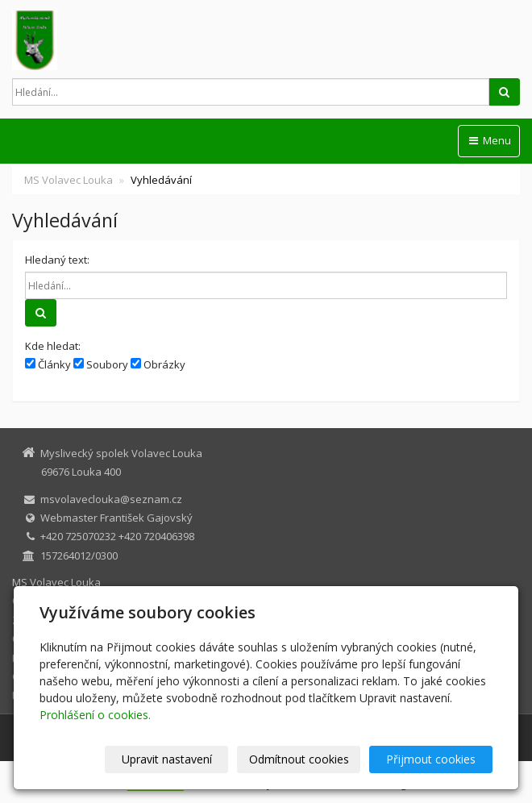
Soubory (101, 364)
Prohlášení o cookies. (95, 715)
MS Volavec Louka (69, 180)
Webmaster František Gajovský (116, 518)
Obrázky (158, 364)
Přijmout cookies (431, 759)
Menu (489, 140)
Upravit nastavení (167, 759)
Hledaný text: (57, 260)
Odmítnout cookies (299, 759)
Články (48, 364)
